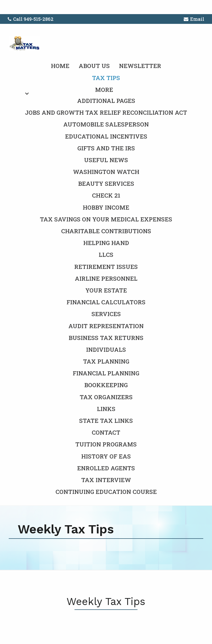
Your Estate (106, 290)
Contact (106, 432)
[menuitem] (106, 284)
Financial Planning (106, 373)
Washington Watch (106, 172)
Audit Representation (106, 326)
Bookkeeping (106, 385)
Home (60, 66)
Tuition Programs (106, 444)
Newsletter (140, 66)
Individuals (106, 349)
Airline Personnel (106, 278)
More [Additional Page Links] (104, 90)
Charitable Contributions (106, 231)
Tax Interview (106, 480)
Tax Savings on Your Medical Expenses (106, 219)
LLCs (106, 255)
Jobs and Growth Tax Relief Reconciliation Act (106, 112)
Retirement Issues (106, 267)
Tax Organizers (106, 397)
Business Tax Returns (106, 338)
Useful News (106, 160)
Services (106, 314)
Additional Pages (106, 101)
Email (194, 20)
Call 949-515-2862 (31, 19)
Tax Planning (106, 361)
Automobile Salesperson (106, 124)
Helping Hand (106, 243)
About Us (94, 66)
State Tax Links (106, 421)
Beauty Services (106, 183)
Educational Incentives (106, 136)
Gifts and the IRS (106, 148)
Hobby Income (106, 207)
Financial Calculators (106, 302)
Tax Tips (106, 78)
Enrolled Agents (106, 468)
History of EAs (106, 456)
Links (106, 409)
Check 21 (106, 195)
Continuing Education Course (106, 492)
